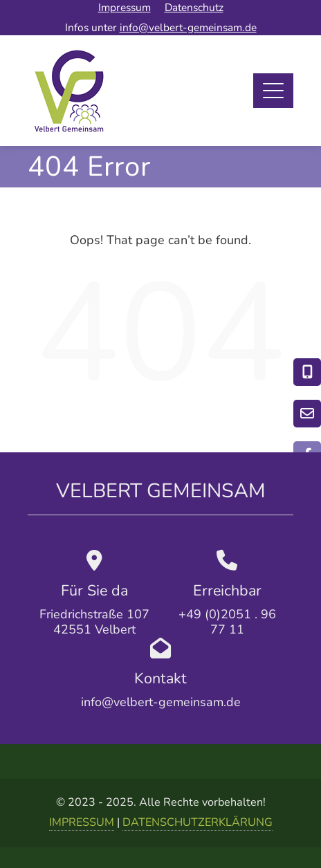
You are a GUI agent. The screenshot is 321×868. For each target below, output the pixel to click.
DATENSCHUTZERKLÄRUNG (198, 822)
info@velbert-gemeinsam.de (188, 27)
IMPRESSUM (82, 822)
